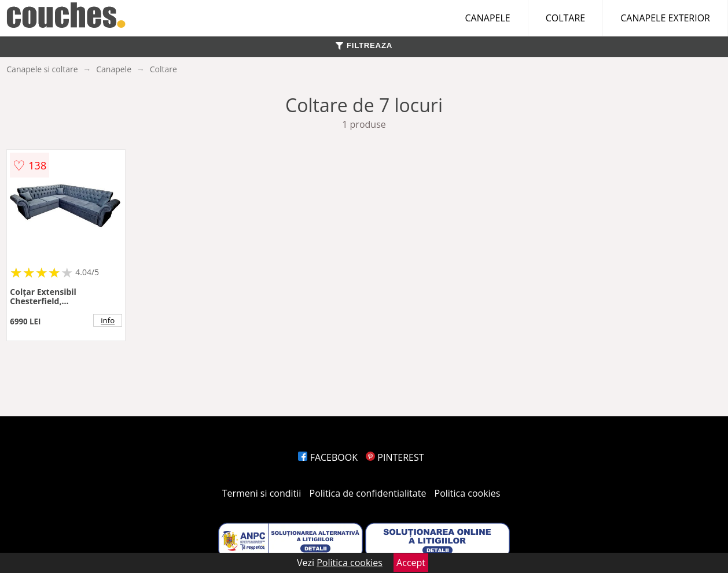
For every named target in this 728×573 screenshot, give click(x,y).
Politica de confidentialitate (368, 493)
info (108, 320)
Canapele (114, 69)
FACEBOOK (328, 457)
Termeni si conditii (262, 493)
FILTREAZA (364, 45)
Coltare (163, 69)
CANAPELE (488, 18)
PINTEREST (395, 457)
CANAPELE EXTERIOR (665, 18)
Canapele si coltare (42, 69)
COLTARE (566, 18)
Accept (411, 563)
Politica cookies (468, 493)
